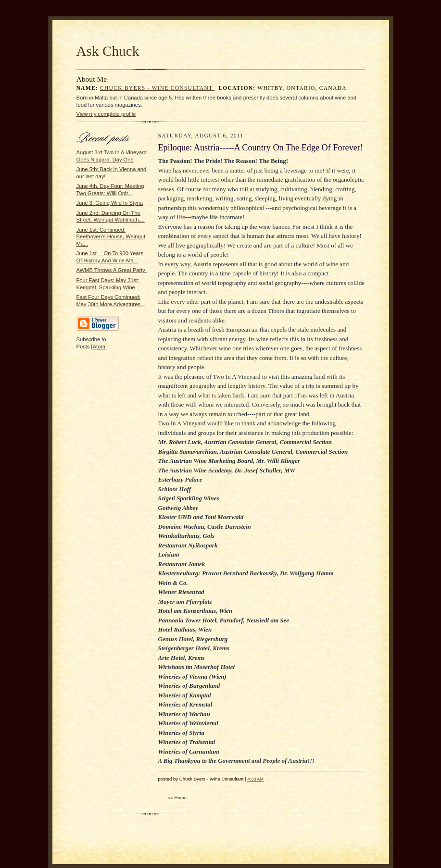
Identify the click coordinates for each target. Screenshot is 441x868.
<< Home (177, 798)
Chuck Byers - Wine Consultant (157, 88)
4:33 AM (255, 779)
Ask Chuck (108, 51)
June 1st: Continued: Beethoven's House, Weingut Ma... (111, 237)
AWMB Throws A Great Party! (112, 270)
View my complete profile (106, 114)
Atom (99, 347)
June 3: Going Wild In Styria (110, 203)
